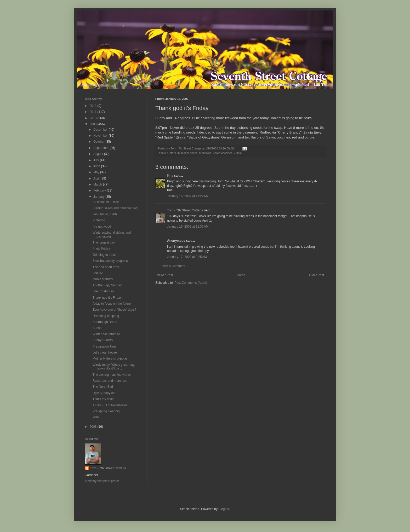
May (97, 172)
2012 (94, 106)
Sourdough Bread (105, 322)
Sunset (97, 328)
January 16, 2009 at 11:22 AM (188, 196)
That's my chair (103, 399)
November (101, 136)
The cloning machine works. (112, 375)
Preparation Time (104, 346)
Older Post (317, 275)
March (98, 184)
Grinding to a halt (104, 255)
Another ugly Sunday (107, 285)
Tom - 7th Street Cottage (185, 210)
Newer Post (165, 275)
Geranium (173, 153)
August (99, 154)
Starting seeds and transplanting (115, 208)
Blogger (224, 509)
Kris (170, 176)
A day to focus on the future (112, 304)
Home (241, 275)
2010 (94, 118)
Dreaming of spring (106, 316)
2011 (94, 112)
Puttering (99, 220)
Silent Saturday (103, 291)
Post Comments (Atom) (191, 283)
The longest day (104, 242)
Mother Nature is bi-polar (110, 358)
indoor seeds (189, 153)
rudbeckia (205, 153)
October (99, 142)
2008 (94, 427)
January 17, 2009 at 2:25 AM (187, 257)
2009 (94, 124)
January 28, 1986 (105, 214)
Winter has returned (106, 334)
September (101, 148)
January (99, 197)
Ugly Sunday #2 (104, 393)
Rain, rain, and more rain (110, 381)
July (97, 160)
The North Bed (103, 387)
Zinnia (238, 153)
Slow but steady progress (110, 261)
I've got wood (102, 227)
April (97, 178)
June (97, 166)
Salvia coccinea (223, 153)
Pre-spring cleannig (106, 411)
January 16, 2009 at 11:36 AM (188, 227)
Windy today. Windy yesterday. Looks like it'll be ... (114, 367)
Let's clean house (105, 352)
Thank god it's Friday (107, 298)
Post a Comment (173, 266)
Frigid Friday (101, 248)
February (100, 190)
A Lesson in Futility (106, 202)
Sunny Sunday (103, 340)
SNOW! (98, 273)
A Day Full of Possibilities (110, 405)
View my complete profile (102, 481)
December (101, 130)
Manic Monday (103, 279)
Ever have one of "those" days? (114, 310)
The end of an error (106, 267)
